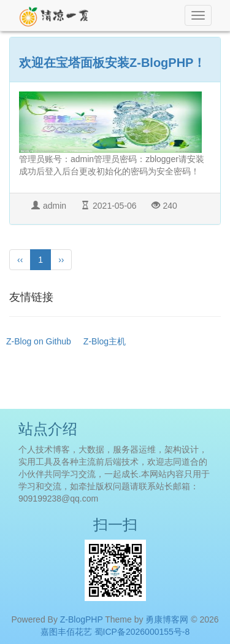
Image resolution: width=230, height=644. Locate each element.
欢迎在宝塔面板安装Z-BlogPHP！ (112, 63)
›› (61, 260)
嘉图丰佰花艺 (66, 632)
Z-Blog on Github (39, 341)
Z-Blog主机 (105, 341)
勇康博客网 (167, 619)
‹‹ (20, 260)
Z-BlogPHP (82, 619)
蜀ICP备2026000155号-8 (142, 632)
